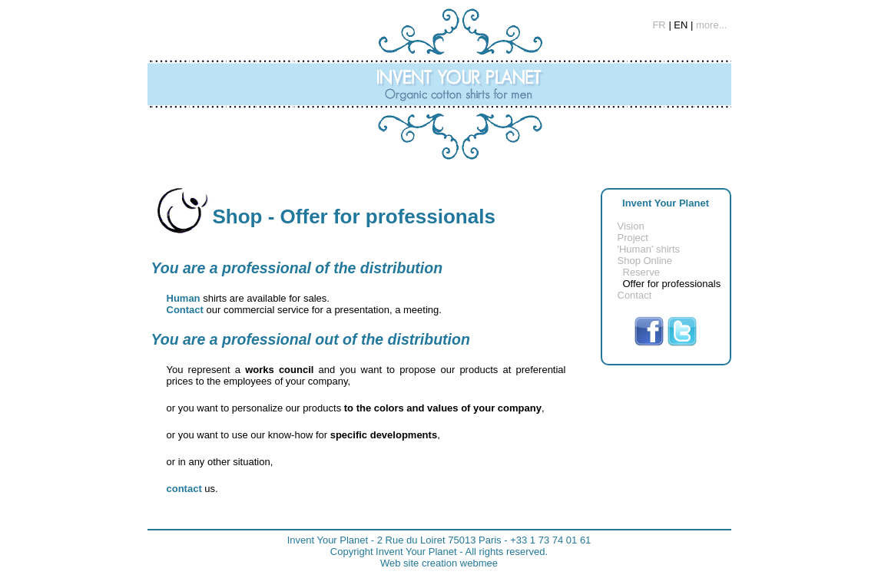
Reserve (641, 272)
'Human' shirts (649, 249)
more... (711, 25)
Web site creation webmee (439, 563)
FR (659, 25)
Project (633, 238)
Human (184, 298)
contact (184, 489)
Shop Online (645, 261)
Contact (635, 295)
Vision (631, 226)
